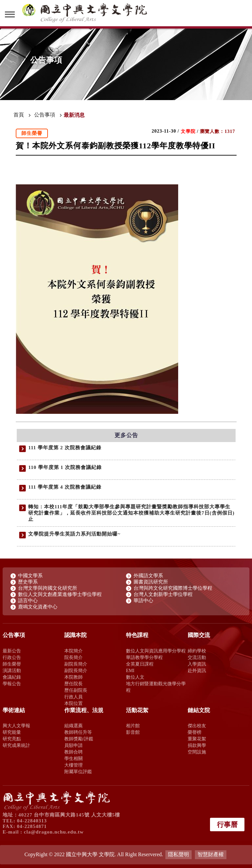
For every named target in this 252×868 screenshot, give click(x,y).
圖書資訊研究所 (151, 582)
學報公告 (12, 684)
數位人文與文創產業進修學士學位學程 (60, 594)
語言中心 (28, 601)
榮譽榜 (195, 732)
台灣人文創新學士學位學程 (163, 594)
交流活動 (197, 657)
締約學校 (197, 651)
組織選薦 (73, 726)
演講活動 (12, 670)
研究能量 (12, 732)
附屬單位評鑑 (78, 772)
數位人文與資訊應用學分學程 (156, 651)
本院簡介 (73, 651)
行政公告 (12, 657)
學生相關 (73, 758)
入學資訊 (197, 664)
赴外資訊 (197, 670)
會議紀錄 (12, 677)
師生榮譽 (12, 664)
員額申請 (73, 745)
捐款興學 (197, 745)
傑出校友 (197, 726)
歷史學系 (28, 582)
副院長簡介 (76, 664)
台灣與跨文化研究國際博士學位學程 (173, 588)
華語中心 (143, 601)
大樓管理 (73, 765)
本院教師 (73, 677)
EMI (130, 670)
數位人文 (135, 677)
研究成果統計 (16, 745)
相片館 (133, 726)
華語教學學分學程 (144, 657)
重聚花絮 (197, 739)
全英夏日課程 (140, 664)
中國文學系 (30, 576)
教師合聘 (73, 752)
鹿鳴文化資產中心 (38, 607)
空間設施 (197, 752)
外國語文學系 (148, 576)
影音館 (133, 732)
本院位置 (73, 703)
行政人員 (73, 697)
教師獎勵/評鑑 (79, 739)
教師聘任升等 (78, 732)
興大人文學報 (16, 726)
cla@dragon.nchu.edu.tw (54, 832)
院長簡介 (73, 657)
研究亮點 (12, 739)
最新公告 (12, 651)
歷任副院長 (76, 690)
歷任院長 (73, 684)
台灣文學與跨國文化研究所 (48, 588)
